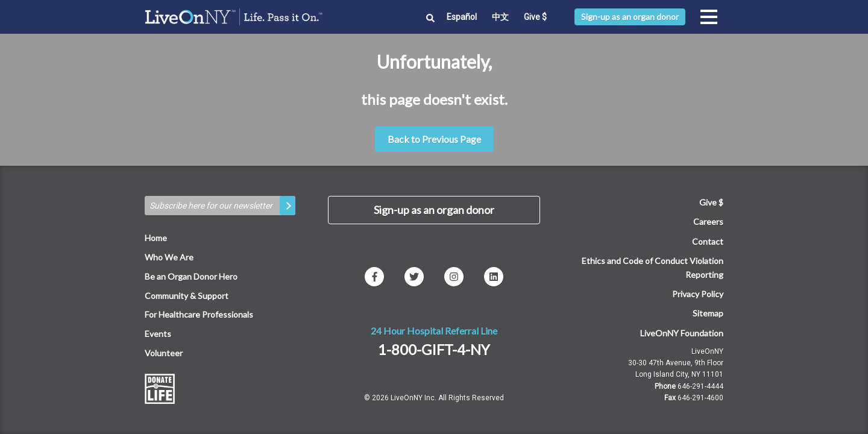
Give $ (535, 17)
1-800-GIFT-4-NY (434, 349)
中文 (500, 17)
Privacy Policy (698, 294)
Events (158, 334)
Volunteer (164, 353)
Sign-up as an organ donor (630, 17)
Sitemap (708, 313)
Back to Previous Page (434, 139)
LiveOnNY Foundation (682, 333)
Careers (708, 222)
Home (156, 238)
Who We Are (169, 257)
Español (462, 17)
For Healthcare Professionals (199, 314)
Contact (708, 241)
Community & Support (187, 296)
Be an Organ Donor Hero (191, 276)
